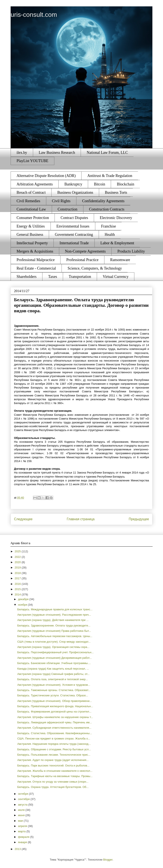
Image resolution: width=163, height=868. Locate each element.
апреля (23, 826)
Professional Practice (82, 260)
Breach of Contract (31, 192)
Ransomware (120, 260)
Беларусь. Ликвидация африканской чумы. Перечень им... (54, 722)
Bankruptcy (73, 184)
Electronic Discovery (116, 218)
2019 (18, 568)
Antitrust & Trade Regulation (110, 176)
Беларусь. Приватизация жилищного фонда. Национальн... (55, 706)
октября (23, 794)
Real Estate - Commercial (36, 268)
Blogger (108, 860)
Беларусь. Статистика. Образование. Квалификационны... (54, 733)
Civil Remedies (28, 201)
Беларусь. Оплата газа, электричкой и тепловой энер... (52, 679)
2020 (18, 562)
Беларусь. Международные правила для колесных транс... (55, 609)
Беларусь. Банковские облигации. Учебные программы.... (54, 663)
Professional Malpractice (36, 260)
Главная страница (81, 519)
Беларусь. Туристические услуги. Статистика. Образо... (53, 695)
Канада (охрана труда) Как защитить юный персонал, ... (53, 669)
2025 (18, 551)
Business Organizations (75, 192)
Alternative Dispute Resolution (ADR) (46, 176)
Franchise (108, 226)
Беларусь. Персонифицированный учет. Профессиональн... (55, 652)
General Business (30, 235)
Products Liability (131, 251)
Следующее (23, 519)
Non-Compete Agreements (85, 251)
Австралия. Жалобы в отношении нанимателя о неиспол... (55, 771)
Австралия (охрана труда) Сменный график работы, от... (53, 674)
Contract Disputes (74, 218)
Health (110, 235)
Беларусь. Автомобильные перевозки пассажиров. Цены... (55, 636)
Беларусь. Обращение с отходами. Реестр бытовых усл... (54, 749)
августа (23, 805)
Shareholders (27, 277)
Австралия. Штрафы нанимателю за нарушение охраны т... (55, 717)
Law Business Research (57, 153)
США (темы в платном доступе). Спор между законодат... (54, 642)
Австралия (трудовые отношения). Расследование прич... (54, 615)
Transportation (80, 277)
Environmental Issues (73, 226)
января (23, 842)
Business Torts (116, 192)
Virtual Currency (116, 277)
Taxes (53, 277)
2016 (18, 584)
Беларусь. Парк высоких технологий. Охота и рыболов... (53, 766)
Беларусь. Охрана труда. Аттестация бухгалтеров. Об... (53, 787)
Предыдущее (139, 519)
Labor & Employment (117, 243)
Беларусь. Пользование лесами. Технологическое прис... (54, 755)
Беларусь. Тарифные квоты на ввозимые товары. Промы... (55, 776)
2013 (18, 849)
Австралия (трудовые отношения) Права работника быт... (54, 631)
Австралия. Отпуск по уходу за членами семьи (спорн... (53, 782)
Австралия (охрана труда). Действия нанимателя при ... (53, 620)
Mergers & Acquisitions (35, 251)
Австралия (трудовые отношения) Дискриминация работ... (54, 658)
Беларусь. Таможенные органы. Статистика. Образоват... (54, 690)
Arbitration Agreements (35, 184)
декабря (24, 599)
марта (22, 831)
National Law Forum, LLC (107, 153)
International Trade (74, 243)
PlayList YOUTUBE (32, 161)
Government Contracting (74, 235)
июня (22, 815)
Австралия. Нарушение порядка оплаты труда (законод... (54, 744)
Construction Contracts (107, 209)
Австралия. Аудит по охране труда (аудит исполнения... (53, 760)
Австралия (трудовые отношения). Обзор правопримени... (54, 701)
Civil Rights (61, 201)
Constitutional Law (31, 209)
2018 (18, 573)
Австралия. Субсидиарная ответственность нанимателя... (54, 728)
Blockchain (125, 184)
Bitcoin (99, 184)
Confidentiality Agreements (103, 201)
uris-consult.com (34, 15)
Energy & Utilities (31, 226)
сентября (24, 799)
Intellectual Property (32, 243)
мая (21, 821)
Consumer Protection (33, 218)
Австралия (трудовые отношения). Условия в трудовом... (54, 685)
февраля (24, 837)
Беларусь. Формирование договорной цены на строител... (54, 712)
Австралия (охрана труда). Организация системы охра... (53, 647)
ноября (23, 605)
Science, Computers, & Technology (95, 268)
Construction (68, 209)
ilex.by (22, 153)
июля (22, 810)
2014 (18, 594)
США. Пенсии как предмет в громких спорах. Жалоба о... (54, 739)
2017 (18, 578)
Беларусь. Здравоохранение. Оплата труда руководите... (54, 626)
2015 (18, 589)
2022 (18, 557)
